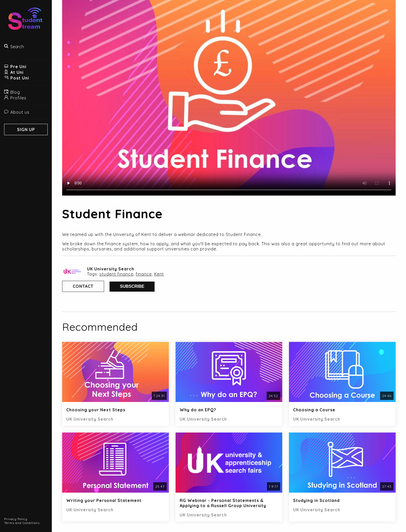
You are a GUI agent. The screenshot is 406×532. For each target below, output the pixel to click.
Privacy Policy (16, 519)
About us (17, 112)
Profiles (15, 98)
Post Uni (17, 78)
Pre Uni (15, 67)
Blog (12, 92)
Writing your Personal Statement (104, 500)
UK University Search (111, 269)
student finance (116, 274)
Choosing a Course (314, 410)
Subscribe (132, 286)
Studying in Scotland (316, 500)
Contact (83, 286)
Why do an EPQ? (198, 410)
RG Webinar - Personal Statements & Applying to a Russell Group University (223, 503)
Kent (159, 274)
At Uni (14, 72)
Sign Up (26, 130)
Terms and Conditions (22, 523)
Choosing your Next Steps (96, 410)
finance (144, 274)
